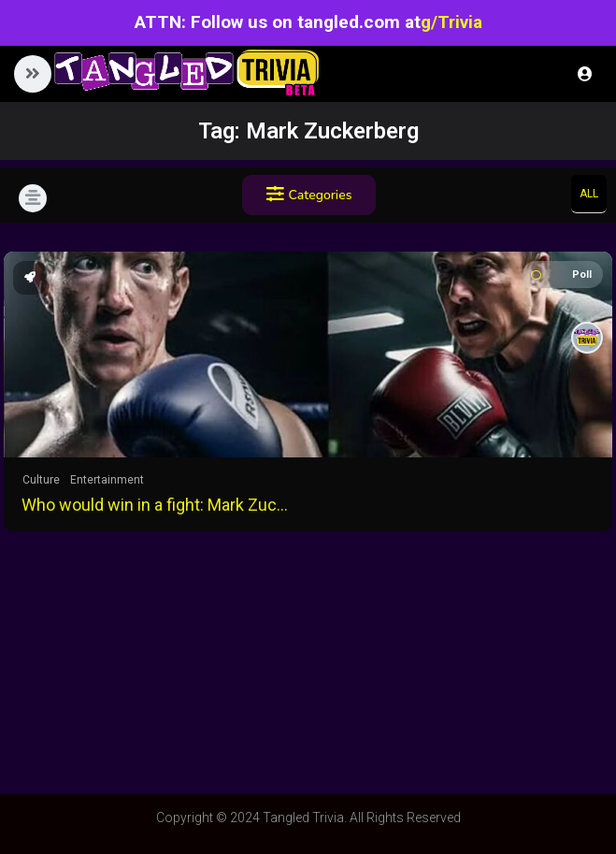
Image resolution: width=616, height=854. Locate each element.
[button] (33, 74)
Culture (41, 480)
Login (585, 74)
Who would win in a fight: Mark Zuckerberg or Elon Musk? (158, 505)
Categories (309, 195)
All (589, 194)
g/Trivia (451, 22)
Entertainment (107, 480)
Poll (561, 275)
